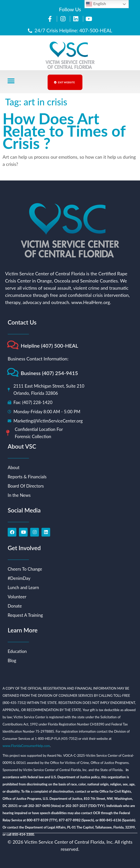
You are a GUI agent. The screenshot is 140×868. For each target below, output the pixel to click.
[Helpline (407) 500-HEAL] (13, 345)
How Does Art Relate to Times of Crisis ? (64, 131)
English (96, 4)
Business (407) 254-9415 (49, 373)
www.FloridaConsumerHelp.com (26, 746)
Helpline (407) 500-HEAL (50, 346)
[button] (11, 81)
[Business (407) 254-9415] (13, 372)
